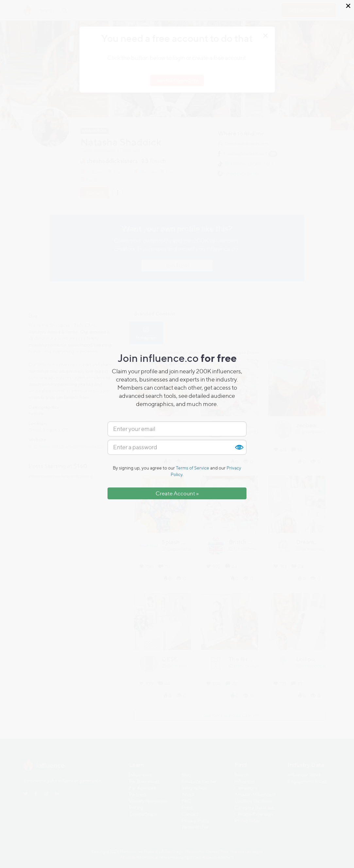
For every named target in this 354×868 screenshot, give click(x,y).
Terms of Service (193, 468)
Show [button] (239, 447)
